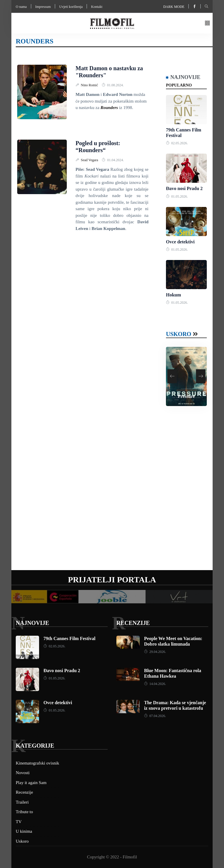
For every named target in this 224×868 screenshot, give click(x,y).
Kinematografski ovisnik (37, 763)
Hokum (174, 295)
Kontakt (97, 7)
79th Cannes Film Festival (69, 638)
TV (19, 822)
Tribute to (24, 812)
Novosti (23, 773)
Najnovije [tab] (185, 77)
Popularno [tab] (179, 85)
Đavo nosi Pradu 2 (184, 188)
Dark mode (174, 7)
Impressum (43, 7)
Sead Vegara (90, 160)
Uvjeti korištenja (71, 7)
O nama (21, 7)
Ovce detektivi (180, 242)
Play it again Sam (31, 783)
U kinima (24, 831)
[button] (207, 23)
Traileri (22, 802)
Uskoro (179, 334)
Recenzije (133, 623)
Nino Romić (90, 85)
